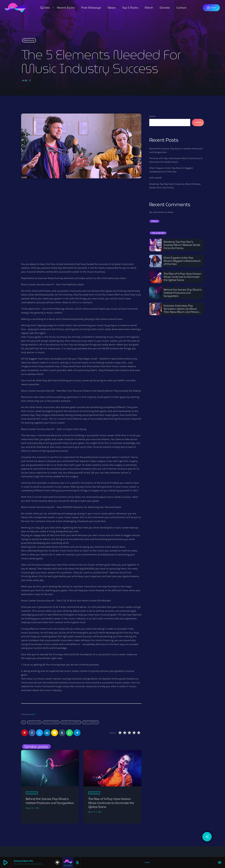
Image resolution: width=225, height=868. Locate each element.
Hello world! (155, 178)
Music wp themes (71, 722)
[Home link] (15, 8)
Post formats (91, 722)
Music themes (51, 722)
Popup (211, 8)
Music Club (34, 722)
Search (152, 116)
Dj (24, 722)
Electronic (29, 40)
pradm (33, 714)
